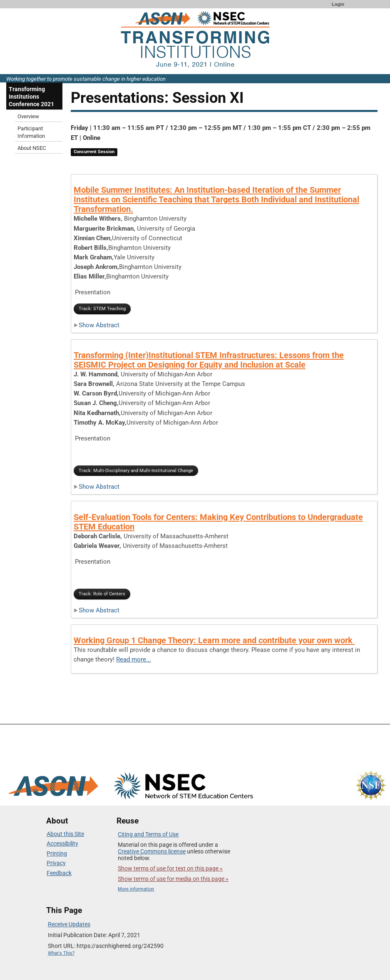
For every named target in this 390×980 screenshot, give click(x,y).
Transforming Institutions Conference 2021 (31, 97)
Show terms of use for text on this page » (170, 868)
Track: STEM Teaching (102, 309)
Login (338, 4)
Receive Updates (69, 924)
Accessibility (62, 843)
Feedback (59, 873)
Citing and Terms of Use (148, 834)
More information (136, 889)
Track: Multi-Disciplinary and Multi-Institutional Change (136, 471)
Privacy (56, 863)
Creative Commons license (152, 851)
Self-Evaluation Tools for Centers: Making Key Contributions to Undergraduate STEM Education (218, 522)
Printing (57, 853)
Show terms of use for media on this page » (173, 879)
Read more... (134, 659)
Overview (28, 116)
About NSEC (32, 148)
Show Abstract (97, 325)
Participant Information (31, 132)
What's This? (61, 953)
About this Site (65, 834)
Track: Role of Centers (102, 594)
